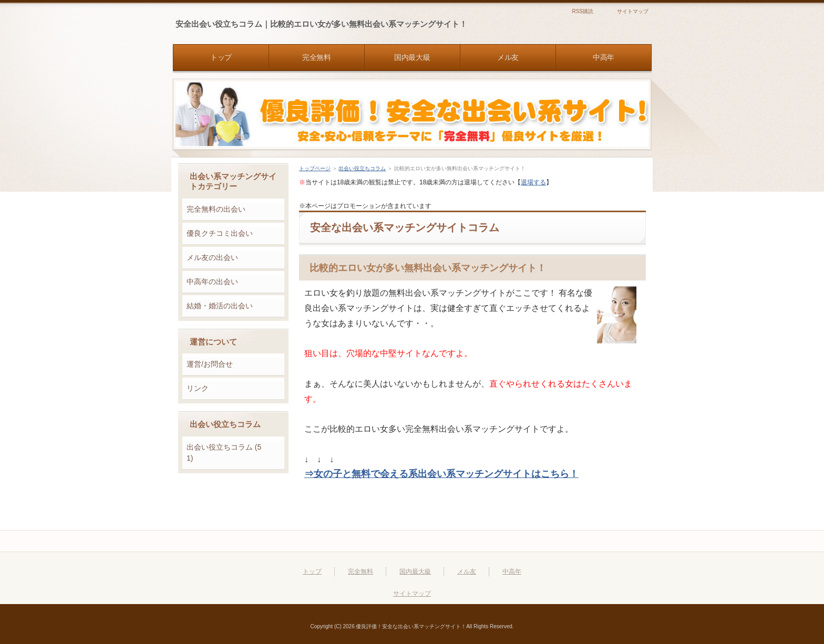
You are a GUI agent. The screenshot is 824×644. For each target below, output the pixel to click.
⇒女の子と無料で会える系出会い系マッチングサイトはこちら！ (441, 474)
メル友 (467, 572)
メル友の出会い (212, 257)
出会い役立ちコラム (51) (224, 453)
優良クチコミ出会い (220, 233)
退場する (533, 182)
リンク (198, 388)
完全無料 (360, 572)
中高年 (512, 572)
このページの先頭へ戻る (604, 541)
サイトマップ (633, 11)
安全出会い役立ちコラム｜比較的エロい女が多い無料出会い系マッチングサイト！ (321, 24)
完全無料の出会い (216, 209)
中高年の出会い (212, 282)
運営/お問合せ (210, 364)
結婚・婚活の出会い (220, 306)
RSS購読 (583, 11)
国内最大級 (415, 572)
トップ (312, 572)
